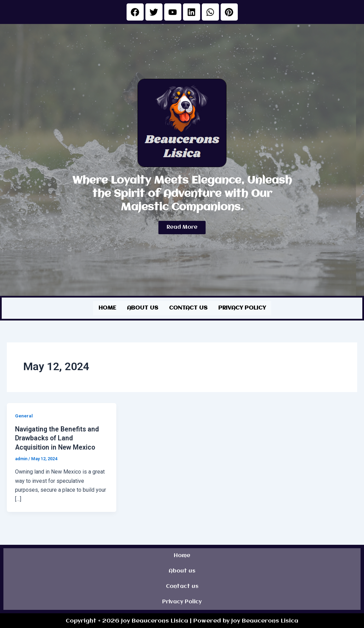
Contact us (188, 308)
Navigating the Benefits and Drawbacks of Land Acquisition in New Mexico (58, 437)
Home (107, 308)
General (24, 415)
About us (142, 308)
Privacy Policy (242, 308)
